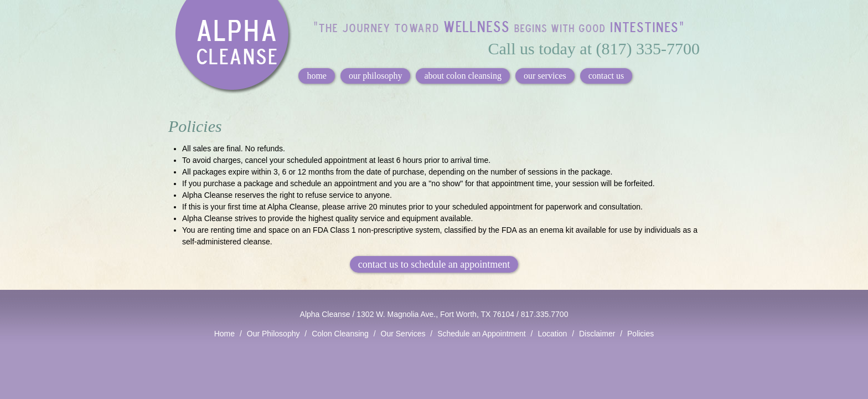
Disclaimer (597, 334)
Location (552, 334)
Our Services (403, 334)
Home (224, 334)
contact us (606, 76)
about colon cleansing (463, 76)
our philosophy (375, 76)
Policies (640, 334)
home (317, 76)
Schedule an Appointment (482, 334)
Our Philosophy (273, 334)
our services (545, 76)
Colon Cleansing (340, 334)
